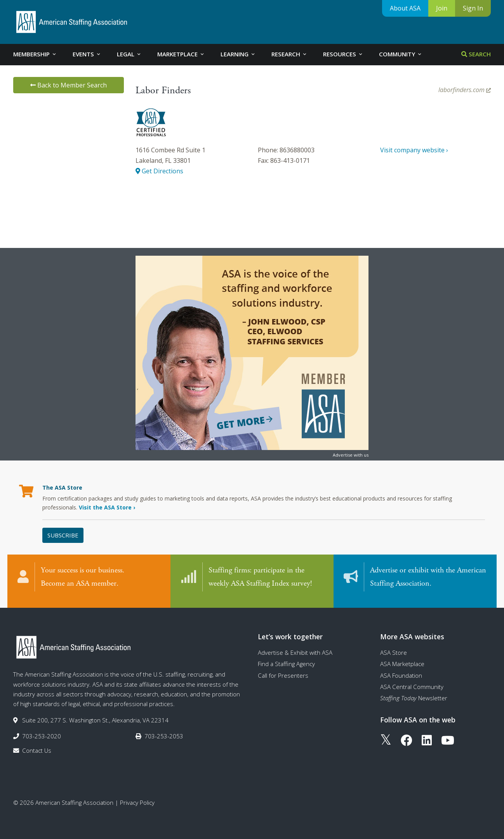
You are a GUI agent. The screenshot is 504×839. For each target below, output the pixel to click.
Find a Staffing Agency (286, 658)
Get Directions (159, 171)
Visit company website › (414, 150)
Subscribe (63, 535)
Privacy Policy (137, 797)
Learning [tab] (238, 54)
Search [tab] (476, 54)
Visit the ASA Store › (107, 507)
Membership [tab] (35, 54)
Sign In (473, 8)
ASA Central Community (412, 681)
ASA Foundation (401, 670)
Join (442, 8)
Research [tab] (289, 54)
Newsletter (414, 692)
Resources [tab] (343, 54)
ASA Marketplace (402, 658)
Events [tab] (87, 54)
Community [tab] (401, 54)
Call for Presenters (283, 670)
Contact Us (37, 745)
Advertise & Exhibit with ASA (295, 647)
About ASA (405, 8)
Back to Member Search (69, 85)
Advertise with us (351, 455)
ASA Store (394, 647)
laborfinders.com (465, 90)
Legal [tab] (129, 54)
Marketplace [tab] (181, 54)
